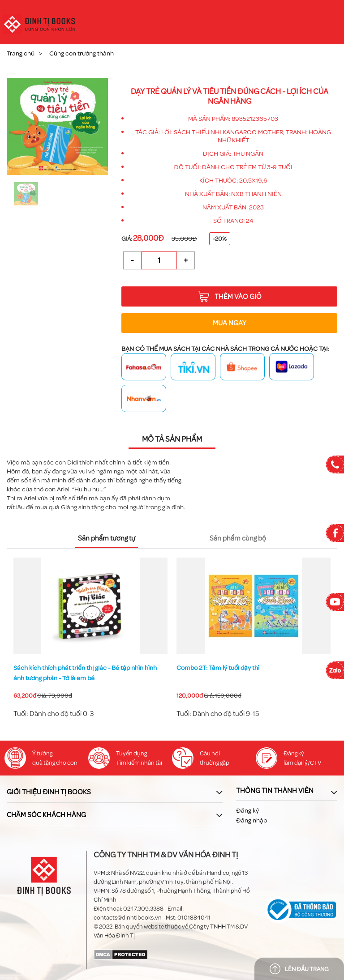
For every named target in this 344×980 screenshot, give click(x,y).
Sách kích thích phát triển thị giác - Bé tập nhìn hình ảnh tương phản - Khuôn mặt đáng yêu (85, 673)
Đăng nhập (252, 820)
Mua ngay (230, 323)
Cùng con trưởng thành (82, 53)
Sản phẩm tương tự (107, 538)
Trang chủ (21, 53)
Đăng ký (247, 811)
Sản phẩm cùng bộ (238, 538)
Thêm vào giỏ (230, 297)
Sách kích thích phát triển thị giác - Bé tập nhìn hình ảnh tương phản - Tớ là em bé (248, 673)
